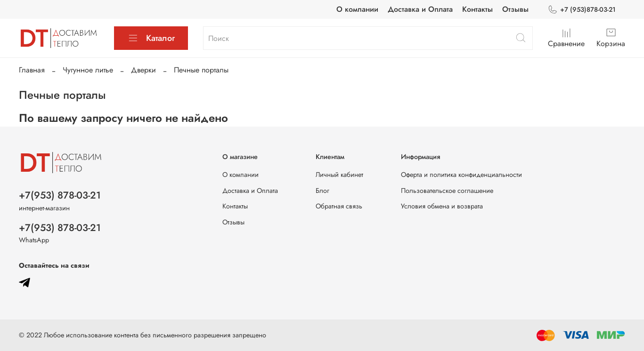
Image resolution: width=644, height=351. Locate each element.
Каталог (151, 38)
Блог (322, 191)
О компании (357, 9)
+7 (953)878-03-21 (582, 10)
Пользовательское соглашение (447, 191)
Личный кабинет (339, 175)
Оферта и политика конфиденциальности (461, 175)
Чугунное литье (88, 70)
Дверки (143, 70)
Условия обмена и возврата (442, 206)
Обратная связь (339, 206)
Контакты (477, 9)
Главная (32, 70)
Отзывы (515, 9)
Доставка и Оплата (420, 9)
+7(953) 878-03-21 (60, 195)
